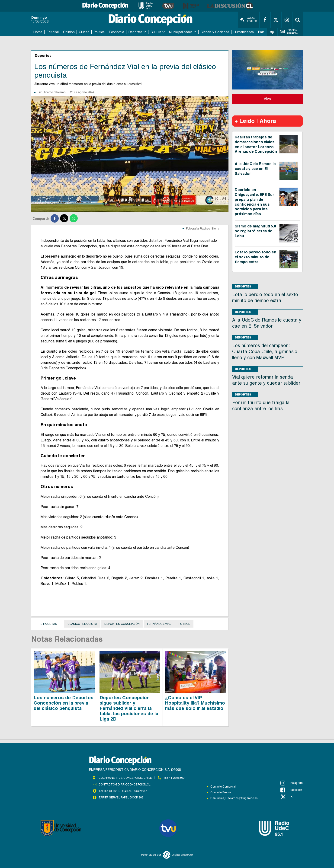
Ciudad (84, 32)
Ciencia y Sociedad (215, 32)
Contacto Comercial (223, 787)
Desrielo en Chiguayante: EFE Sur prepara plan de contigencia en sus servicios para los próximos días (254, 202)
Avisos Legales (248, 20)
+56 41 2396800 (174, 778)
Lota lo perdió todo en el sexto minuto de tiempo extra (255, 257)
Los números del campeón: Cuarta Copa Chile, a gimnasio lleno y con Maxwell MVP (265, 351)
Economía (117, 32)
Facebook (291, 790)
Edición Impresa (289, 32)
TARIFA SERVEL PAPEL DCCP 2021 (122, 798)
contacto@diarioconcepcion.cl (125, 785)
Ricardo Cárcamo (54, 92)
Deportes (135, 32)
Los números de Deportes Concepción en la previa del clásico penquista (64, 703)
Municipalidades (181, 32)
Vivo (267, 99)
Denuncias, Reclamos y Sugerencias (234, 798)
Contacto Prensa (221, 792)
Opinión (69, 32)
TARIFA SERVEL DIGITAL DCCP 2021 (123, 791)
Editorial (53, 32)
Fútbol (184, 624)
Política (99, 32)
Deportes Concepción (122, 624)
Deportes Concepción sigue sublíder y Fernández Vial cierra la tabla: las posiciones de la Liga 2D (129, 708)
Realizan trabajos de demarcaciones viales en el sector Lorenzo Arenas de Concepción (256, 144)
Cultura (156, 32)
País (261, 32)
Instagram (292, 783)
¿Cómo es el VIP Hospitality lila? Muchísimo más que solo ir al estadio (195, 703)
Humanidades (244, 32)
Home (38, 32)
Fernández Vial (159, 624)
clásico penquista (82, 624)
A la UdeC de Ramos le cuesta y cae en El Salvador (255, 169)
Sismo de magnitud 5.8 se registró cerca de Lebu (255, 231)
